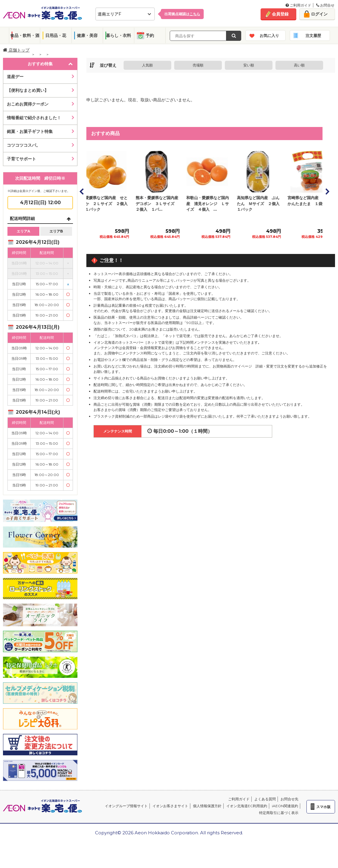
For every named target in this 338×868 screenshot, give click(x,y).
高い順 (299, 65)
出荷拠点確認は (182, 14)
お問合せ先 (289, 799)
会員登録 (280, 14)
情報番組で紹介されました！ (34, 118)
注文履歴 (313, 35)
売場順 (198, 65)
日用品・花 (56, 35)
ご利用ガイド (298, 5)
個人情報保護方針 (207, 806)
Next (327, 191)
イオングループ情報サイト (126, 806)
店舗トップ (16, 50)
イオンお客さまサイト (170, 806)
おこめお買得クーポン (28, 104)
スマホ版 (323, 807)
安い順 (249, 65)
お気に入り (269, 35)
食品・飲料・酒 (25, 35)
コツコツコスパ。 (24, 145)
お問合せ (325, 5)
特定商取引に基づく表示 (279, 813)
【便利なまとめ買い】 (28, 90)
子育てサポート (21, 159)
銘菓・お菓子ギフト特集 (30, 131)
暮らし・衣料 (119, 35)
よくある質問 (265, 799)
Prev (82, 191)
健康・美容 (87, 35)
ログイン (319, 14)
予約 (150, 35)
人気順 (147, 65)
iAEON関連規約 (285, 806)
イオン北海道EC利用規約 (247, 806)
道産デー (15, 77)
